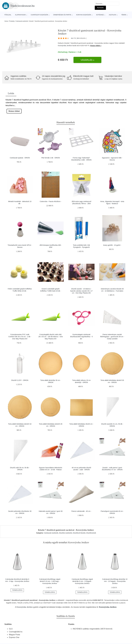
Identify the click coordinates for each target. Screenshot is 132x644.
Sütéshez (100, 15)
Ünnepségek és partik (62, 15)
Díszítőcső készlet (79, 533)
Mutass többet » (96, 46)
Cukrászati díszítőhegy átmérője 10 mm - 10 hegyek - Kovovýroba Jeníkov (115, 581)
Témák (124, 15)
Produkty (12, 21)
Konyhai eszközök (84, 15)
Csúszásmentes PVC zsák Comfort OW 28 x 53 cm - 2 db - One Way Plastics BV (20, 337)
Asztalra (113, 15)
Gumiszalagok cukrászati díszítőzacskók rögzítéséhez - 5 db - (81, 337)
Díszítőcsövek (91, 533)
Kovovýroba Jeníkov (65, 46)
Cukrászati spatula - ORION (20, 158)
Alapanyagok (20, 15)
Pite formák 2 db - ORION (51, 158)
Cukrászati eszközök (39, 15)
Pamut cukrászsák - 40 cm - (81, 511)
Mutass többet (14, 111)
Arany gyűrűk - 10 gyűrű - (112, 245)
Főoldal (8, 15)
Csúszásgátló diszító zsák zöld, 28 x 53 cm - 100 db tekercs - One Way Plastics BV (51, 337)
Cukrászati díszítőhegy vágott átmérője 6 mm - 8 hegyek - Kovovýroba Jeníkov (82, 581)
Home (6, 21)
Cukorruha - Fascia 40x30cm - (51, 201)
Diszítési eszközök (65, 533)
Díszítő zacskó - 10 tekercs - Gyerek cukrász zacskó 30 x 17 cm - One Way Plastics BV (81, 291)
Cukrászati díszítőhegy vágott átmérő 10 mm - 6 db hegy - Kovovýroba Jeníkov (50, 581)
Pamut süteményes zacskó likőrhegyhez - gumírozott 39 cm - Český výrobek (112, 337)
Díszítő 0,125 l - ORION (20, 380)
